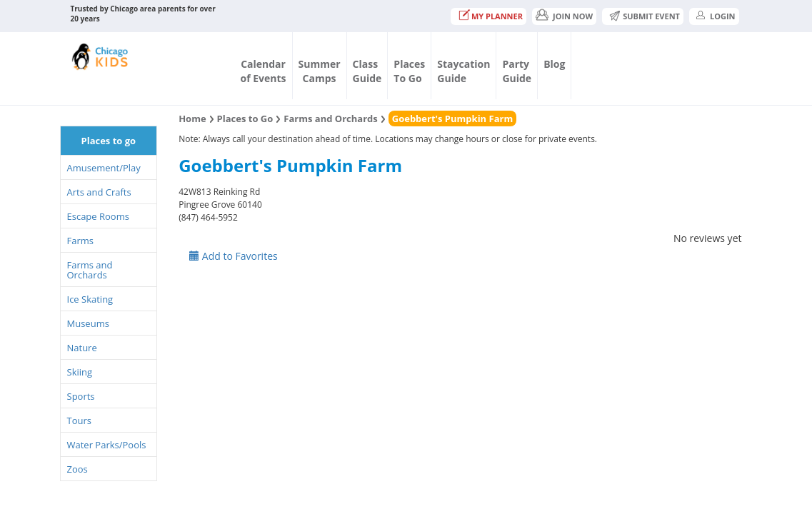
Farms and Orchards (90, 270)
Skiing (80, 372)
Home (192, 119)
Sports (81, 396)
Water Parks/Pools (107, 445)
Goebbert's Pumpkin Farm (452, 119)
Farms (80, 241)
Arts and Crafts (99, 192)
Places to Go (245, 119)
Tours (79, 420)
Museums (88, 323)
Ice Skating (90, 299)
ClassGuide (367, 71)
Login (723, 16)
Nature (82, 348)
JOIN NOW (573, 16)
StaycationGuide (463, 71)
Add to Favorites (234, 256)
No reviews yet (708, 238)
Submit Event (651, 16)
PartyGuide (517, 71)
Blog (554, 64)
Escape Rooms (98, 216)
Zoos (77, 469)
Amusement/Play (104, 168)
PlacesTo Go (409, 71)
